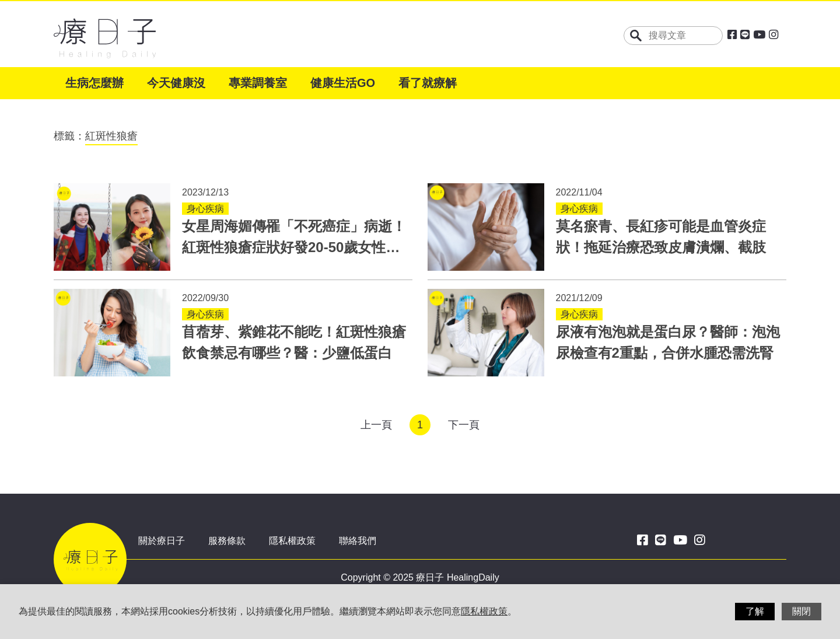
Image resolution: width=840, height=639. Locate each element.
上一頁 (376, 425)
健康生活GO (343, 83)
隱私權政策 (292, 541)
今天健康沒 (176, 83)
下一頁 (464, 425)
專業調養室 (258, 83)
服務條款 (227, 541)
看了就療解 (428, 83)
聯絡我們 (358, 541)
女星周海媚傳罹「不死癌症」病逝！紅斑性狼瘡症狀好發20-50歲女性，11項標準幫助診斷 (294, 247)
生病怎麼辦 (94, 83)
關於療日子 (162, 541)
